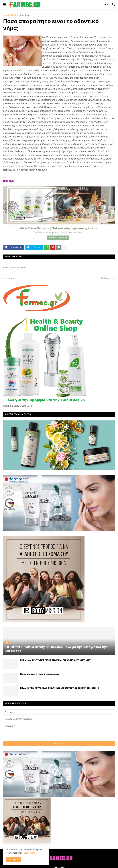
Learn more (29, 853)
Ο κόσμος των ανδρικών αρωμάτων (40, 674)
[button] (4, 5)
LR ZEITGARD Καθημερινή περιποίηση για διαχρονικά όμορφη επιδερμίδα (60, 688)
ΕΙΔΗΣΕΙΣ (25, 15)
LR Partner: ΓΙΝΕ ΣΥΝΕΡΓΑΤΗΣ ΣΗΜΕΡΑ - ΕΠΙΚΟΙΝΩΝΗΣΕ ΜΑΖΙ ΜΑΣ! (56, 660)
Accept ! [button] (13, 859)
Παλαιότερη (107, 278)
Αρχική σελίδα (10, 15)
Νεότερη (9, 278)
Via (5, 177)
